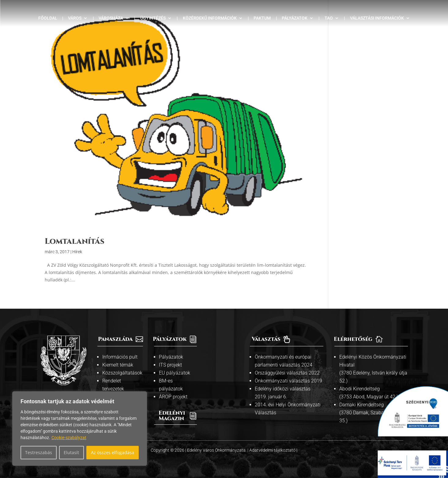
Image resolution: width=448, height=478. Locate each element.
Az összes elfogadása (113, 452)
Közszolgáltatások (122, 373)
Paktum (262, 18)
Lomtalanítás (75, 241)
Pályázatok (295, 18)
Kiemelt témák (118, 365)
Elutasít (71, 452)
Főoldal (48, 18)
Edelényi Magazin (172, 416)
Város (75, 18)
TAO (329, 18)
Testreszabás (39, 452)
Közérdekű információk (210, 18)
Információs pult (120, 357)
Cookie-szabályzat (69, 438)
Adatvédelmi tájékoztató (273, 450)
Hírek (77, 252)
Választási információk (377, 18)
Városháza (111, 18)
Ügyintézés (153, 18)
